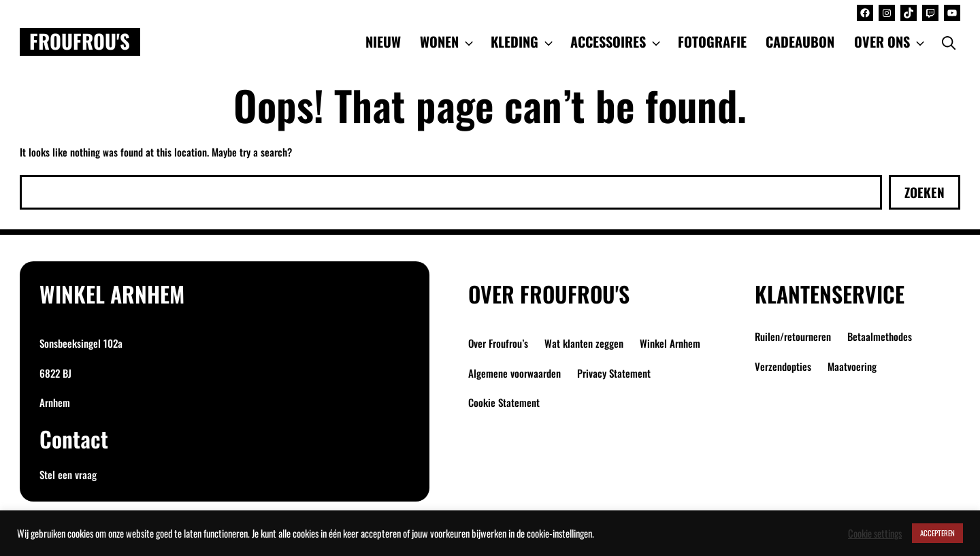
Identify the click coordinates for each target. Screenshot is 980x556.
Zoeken (925, 192)
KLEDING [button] (523, 42)
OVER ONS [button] (891, 42)
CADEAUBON (800, 42)
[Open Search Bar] (949, 42)
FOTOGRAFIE (712, 42)
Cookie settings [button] (875, 534)
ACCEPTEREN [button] (937, 533)
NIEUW (383, 42)
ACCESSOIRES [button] (617, 42)
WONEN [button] (448, 42)
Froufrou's (80, 41)
